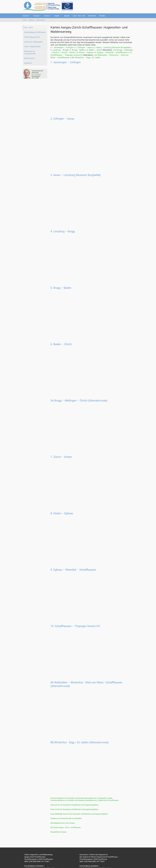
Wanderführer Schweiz (58, 832)
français (36, 16)
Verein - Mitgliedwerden (32, 47)
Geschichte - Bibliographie (33, 42)
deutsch (26, 16)
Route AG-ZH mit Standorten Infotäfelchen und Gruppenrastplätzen (74, 805)
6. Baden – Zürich (94, 50)
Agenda (67, 16)
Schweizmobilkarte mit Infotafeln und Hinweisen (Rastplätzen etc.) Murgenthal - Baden (81, 798)
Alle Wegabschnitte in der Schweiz (63, 823)
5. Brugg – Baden (77, 50)
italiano (47, 16)
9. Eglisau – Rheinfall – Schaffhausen (111, 52)
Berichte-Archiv (30, 58)
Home (25, 20)
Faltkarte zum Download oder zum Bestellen (66, 818)
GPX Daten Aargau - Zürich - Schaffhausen (66, 827)
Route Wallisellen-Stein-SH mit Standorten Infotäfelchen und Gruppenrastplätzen (79, 814)
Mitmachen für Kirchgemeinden (30, 52)
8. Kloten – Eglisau (85, 52)
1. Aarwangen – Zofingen (63, 47)
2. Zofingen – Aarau (84, 47)
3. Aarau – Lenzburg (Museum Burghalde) (112, 47)
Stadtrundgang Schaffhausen (35, 32)
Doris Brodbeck (36, 74)
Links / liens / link (79, 16)
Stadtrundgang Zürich (32, 37)
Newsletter (92, 16)
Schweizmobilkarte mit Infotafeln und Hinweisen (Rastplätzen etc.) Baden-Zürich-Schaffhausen (84, 800)
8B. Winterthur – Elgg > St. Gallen (86, 57)
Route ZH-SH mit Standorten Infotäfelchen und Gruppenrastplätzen (74, 809)
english (57, 16)
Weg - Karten (41, 20)
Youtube (102, 16)
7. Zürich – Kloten (67, 52)
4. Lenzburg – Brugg (59, 50)
